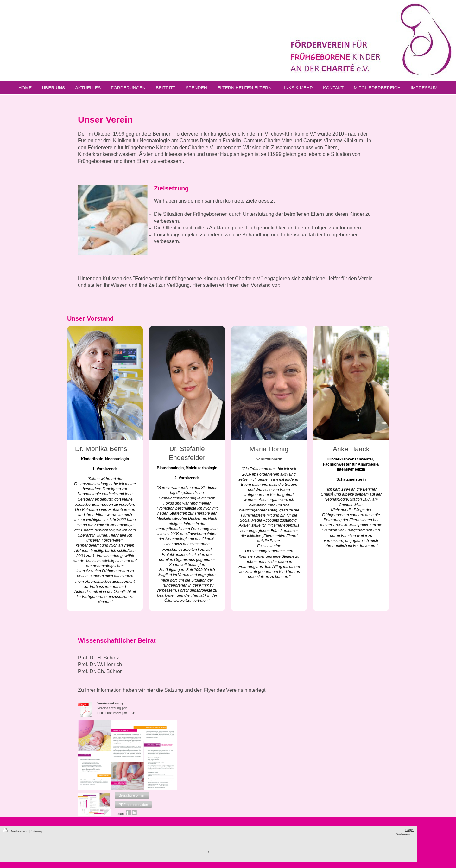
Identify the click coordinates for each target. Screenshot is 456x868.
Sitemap (37, 831)
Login (409, 830)
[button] (132, 795)
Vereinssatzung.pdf (112, 708)
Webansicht (405, 834)
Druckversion (16, 831)
